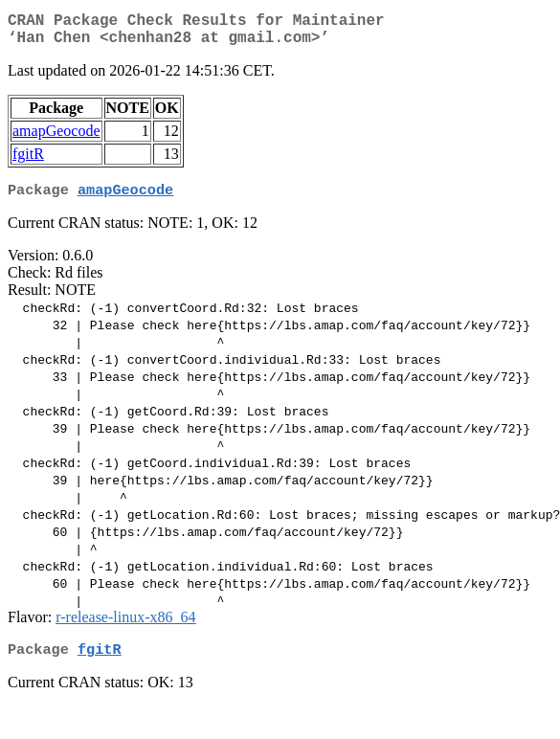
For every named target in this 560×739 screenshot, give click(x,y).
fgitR (28, 161)
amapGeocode (56, 138)
